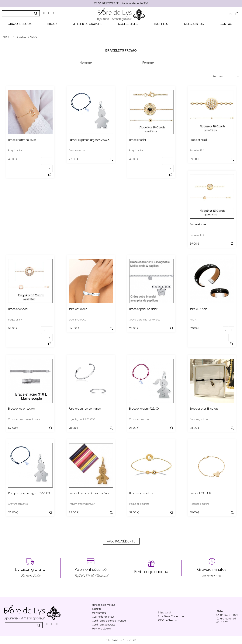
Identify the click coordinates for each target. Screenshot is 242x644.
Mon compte (99, 613)
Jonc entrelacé (78, 309)
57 (13, 428)
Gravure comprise (78, 151)
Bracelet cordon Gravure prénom (90, 493)
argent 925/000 (78, 320)
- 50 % (193, 320)
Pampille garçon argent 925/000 (89, 140)
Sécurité (97, 609)
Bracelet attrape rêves (22, 140)
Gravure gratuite (199, 419)
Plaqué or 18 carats (139, 504)
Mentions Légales (101, 629)
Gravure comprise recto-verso (25, 419)
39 (194, 328)
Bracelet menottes (141, 493)
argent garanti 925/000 (82, 419)
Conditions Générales (104, 625)
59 (194, 159)
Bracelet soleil (138, 140)
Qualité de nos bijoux (103, 617)
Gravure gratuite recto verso (145, 320)
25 (13, 512)
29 (134, 328)
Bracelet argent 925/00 (144, 409)
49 (13, 159)
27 (74, 159)
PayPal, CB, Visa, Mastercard (91, 568)
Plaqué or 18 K (15, 151)
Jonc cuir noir (198, 309)
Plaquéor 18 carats (199, 504)
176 (74, 328)
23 (134, 428)
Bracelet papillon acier (143, 309)
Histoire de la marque (104, 605)
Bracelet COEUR (200, 493)
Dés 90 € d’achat (30, 568)
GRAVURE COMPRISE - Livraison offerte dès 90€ (121, 3)
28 (195, 428)
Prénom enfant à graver (82, 504)
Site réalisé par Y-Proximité (121, 640)
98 (73, 428)
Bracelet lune (198, 224)
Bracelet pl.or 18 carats (204, 409)
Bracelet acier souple (21, 409)
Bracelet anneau (19, 309)
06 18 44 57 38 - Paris (227, 615)
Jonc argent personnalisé (85, 409)
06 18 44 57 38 (212, 568)
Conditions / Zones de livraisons (109, 621)
